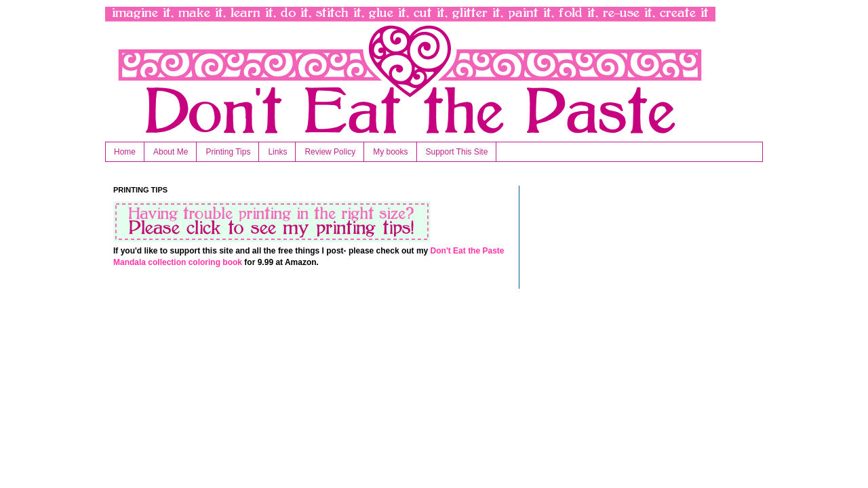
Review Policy (330, 152)
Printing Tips (228, 152)
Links (277, 152)
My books (390, 152)
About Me (171, 152)
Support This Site (457, 152)
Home (125, 152)
